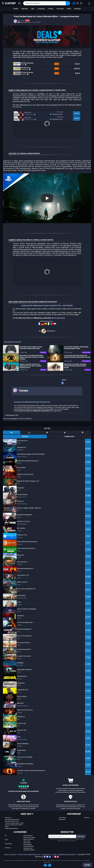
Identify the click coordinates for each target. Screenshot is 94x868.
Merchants (62, 818)
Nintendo (8, 846)
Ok (45, 865)
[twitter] (66, 381)
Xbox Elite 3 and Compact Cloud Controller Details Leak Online (31, 346)
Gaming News (86, 351)
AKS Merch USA (28, 846)
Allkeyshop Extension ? (12, 826)
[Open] (19, 3)
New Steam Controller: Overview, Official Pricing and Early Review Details (75, 364)
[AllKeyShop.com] (9, 3)
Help (87, 865)
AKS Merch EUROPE (29, 848)
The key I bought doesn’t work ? (15, 821)
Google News (60, 316)
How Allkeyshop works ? (12, 818)
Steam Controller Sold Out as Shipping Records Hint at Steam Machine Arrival (30, 364)
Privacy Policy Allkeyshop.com (29, 852)
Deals (27, 20)
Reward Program (29, 837)
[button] (89, 3)
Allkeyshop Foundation (67, 852)
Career (54, 852)
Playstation (8, 842)
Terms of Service (10, 852)
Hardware (43, 351)
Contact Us (46, 852)
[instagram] (58, 855)
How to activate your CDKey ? (14, 823)
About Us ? (8, 816)
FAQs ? (7, 825)
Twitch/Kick (62, 816)
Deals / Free (27, 841)
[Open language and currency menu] (78, 3)
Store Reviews (28, 843)
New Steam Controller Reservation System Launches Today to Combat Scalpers (32, 355)
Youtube (87, 816)
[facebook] (63, 381)
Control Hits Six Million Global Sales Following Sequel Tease (76, 346)
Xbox (6, 838)
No (50, 865)
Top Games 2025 (29, 844)
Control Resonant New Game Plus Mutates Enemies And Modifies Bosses (77, 354)
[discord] (47, 855)
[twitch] (45, 855)
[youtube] (55, 855)
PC (6, 834)
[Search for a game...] (47, 3)
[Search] (68, 3)
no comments (36, 22)
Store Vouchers (28, 834)
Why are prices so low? (12, 819)
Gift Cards (27, 839)
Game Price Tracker (29, 835)
